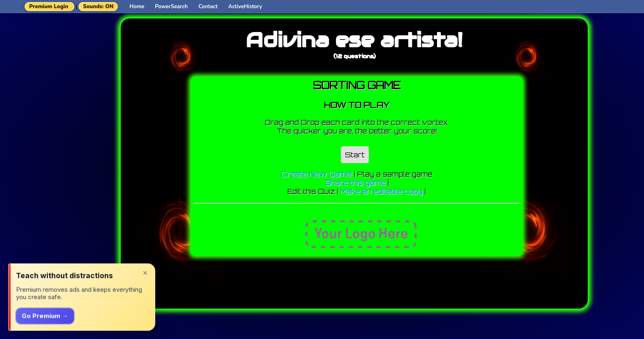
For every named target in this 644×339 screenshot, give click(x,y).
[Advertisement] (68, 134)
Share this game (355, 183)
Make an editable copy (382, 191)
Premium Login (49, 7)
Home (137, 7)
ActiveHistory (245, 7)
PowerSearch (171, 7)
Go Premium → (45, 316)
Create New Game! (317, 174)
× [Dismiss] (145, 273)
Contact (208, 7)
